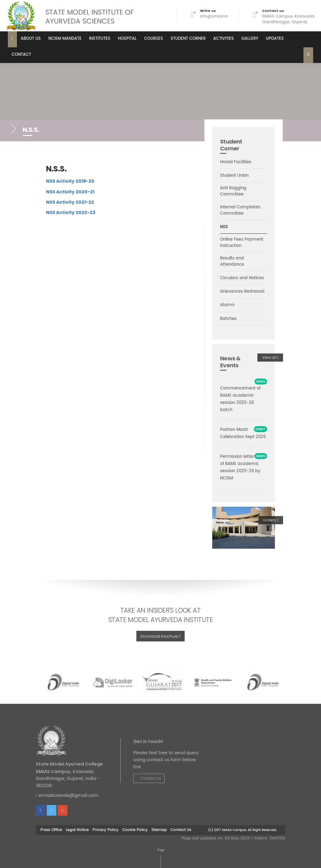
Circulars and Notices (242, 278)
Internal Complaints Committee (240, 211)
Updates (275, 39)
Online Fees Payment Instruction (242, 243)
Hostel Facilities (236, 162)
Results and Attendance (232, 262)
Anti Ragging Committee (233, 191)
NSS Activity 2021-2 (69, 202)
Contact (21, 55)
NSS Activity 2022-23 (71, 212)
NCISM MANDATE (65, 39)
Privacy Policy (105, 830)
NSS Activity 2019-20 (70, 181)
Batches (228, 319)
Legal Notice (77, 830)
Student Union (234, 176)
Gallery (250, 39)
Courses (154, 39)
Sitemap (159, 830)
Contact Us (181, 830)
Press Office (51, 830)
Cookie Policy (135, 830)
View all (270, 357)
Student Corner (188, 39)
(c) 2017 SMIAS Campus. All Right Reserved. (242, 830)
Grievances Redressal (242, 292)
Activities (224, 39)
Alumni (227, 305)
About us (31, 39)
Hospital (127, 39)
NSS (224, 227)
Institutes (100, 39)
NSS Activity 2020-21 (70, 192)
